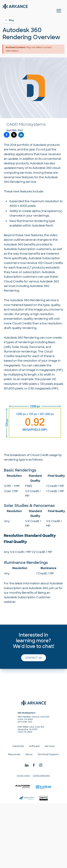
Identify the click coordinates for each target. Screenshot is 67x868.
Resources (14, 754)
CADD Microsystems (26, 124)
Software (34, 746)
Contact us (34, 658)
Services (50, 746)
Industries (18, 746)
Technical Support (48, 754)
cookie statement (41, 776)
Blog (9, 20)
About (29, 754)
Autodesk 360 (42, 168)
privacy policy (24, 776)
